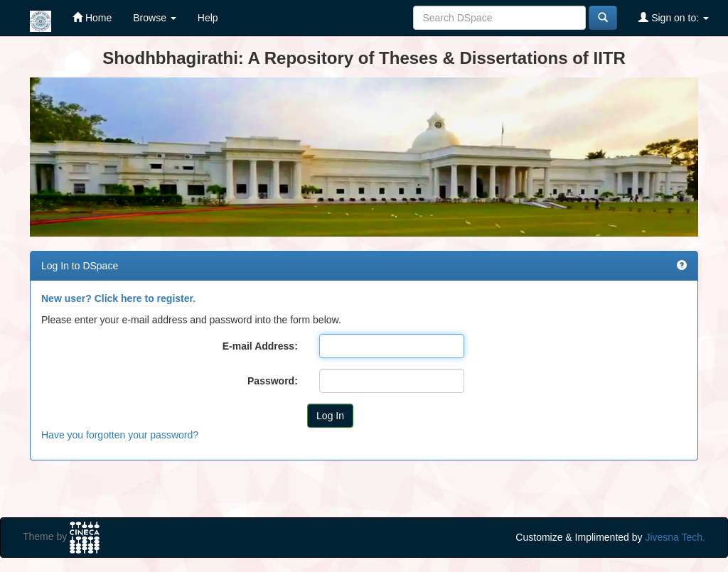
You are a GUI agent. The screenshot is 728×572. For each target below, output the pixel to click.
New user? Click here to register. (118, 298)
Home (92, 17)
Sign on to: (674, 17)
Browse (155, 18)
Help (208, 18)
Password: (273, 381)
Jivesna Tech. (675, 537)
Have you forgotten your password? (120, 435)
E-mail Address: (260, 346)
